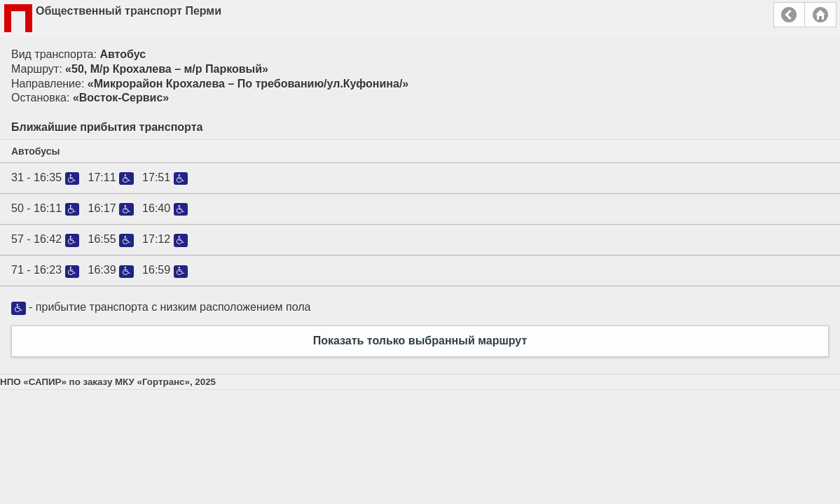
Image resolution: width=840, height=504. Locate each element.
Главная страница (820, 15)
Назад (789, 15)
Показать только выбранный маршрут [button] (420, 341)
